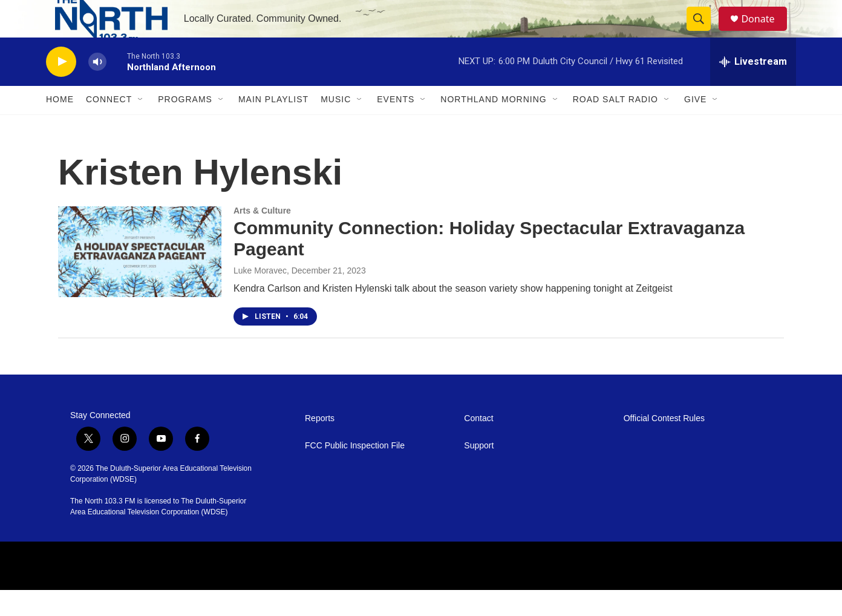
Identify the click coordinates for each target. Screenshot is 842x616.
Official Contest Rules (664, 444)
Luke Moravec (260, 297)
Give (695, 126)
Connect (109, 126)
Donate (765, 32)
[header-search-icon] (704, 32)
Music (336, 126)
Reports (320, 444)
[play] (61, 88)
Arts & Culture (262, 237)
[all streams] (753, 88)
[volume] (97, 88)
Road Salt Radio (615, 126)
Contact (478, 444)
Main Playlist (273, 126)
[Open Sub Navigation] (141, 126)
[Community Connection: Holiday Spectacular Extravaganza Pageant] (140, 278)
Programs (185, 126)
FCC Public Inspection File (355, 472)
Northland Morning (493, 126)
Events (396, 126)
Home (60, 126)
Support (479, 472)
